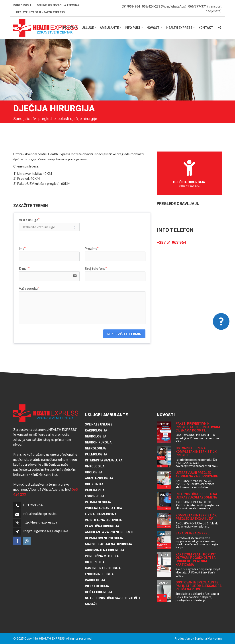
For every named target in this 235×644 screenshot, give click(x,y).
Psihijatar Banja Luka (103, 508)
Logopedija (95, 496)
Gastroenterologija (103, 568)
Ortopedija (95, 562)
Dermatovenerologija (104, 538)
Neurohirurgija (98, 442)
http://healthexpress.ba (40, 522)
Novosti (153, 28)
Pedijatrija (95, 490)
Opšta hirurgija (99, 592)
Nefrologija (95, 448)
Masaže (91, 604)
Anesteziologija (99, 478)
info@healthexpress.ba (40, 514)
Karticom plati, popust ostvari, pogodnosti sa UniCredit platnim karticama (196, 559)
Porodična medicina (102, 556)
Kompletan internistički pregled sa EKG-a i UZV (197, 517)
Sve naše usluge (99, 424)
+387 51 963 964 (171, 242)
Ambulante (109, 28)
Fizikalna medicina (101, 514)
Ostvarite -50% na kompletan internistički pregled (197, 452)
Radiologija (95, 580)
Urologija (94, 472)
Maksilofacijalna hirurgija (108, 544)
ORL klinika (94, 484)
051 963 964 (33, 505)
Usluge (88, 28)
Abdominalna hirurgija (105, 550)
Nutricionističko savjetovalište (113, 598)
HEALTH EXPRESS (179, 28)
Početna (70, 28)
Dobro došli (22, 5)
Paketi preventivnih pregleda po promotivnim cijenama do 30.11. (198, 427)
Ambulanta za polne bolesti (109, 532)
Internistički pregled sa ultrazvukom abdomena (196, 496)
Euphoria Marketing (208, 638)
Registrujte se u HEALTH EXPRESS (40, 12)
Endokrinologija (99, 574)
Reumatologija (98, 502)
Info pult (133, 28)
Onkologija (95, 466)
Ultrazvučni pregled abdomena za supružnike (197, 474)
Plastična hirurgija (102, 526)
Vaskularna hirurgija (103, 520)
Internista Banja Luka (104, 460)
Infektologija (97, 586)
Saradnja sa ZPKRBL (192, 533)
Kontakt (206, 28)
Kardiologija (96, 430)
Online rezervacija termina (58, 5)
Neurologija (96, 436)
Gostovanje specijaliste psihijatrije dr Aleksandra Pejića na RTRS (199, 586)
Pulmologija (96, 454)
